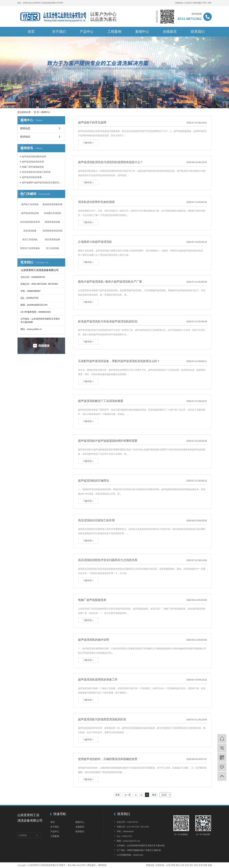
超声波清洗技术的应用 (33, 162)
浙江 (191, 865)
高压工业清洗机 (30, 239)
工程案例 (114, 32)
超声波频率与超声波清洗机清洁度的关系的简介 (42, 183)
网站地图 (197, 3)
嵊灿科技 (102, 865)
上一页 (127, 795)
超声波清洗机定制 (30, 213)
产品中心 (87, 32)
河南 (205, 865)
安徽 (210, 865)
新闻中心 (142, 32)
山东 (168, 865)
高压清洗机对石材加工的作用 (36, 172)
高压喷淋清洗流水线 (53, 231)
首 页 (36, 112)
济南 (173, 865)
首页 (31, 32)
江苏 (182, 865)
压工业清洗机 (53, 248)
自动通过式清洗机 (53, 213)
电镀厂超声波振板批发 (33, 167)
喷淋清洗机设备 (53, 222)
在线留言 (170, 32)
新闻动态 (25, 128)
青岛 (178, 865)
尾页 (154, 795)
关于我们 (59, 32)
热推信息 (179, 3)
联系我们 (198, 32)
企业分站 (188, 3)
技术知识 (25, 137)
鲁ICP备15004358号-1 (77, 865)
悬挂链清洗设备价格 (53, 204)
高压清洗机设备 (53, 239)
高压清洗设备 (30, 231)
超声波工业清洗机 (30, 204)
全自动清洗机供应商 (30, 222)
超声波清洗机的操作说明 (34, 156)
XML (210, 3)
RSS (204, 3)
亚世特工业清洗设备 (30, 248)
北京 (187, 865)
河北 (196, 865)
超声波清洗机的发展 (32, 177)
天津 (200, 865)
